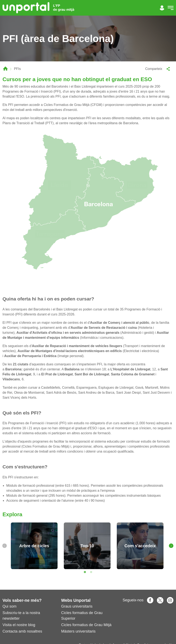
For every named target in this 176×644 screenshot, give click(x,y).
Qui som (9, 606)
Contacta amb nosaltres (22, 631)
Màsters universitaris (78, 631)
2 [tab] (91, 572)
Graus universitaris (77, 606)
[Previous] (5, 546)
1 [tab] (85, 572)
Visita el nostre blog (19, 625)
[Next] (171, 546)
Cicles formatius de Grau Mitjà (86, 625)
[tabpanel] (34, 546)
